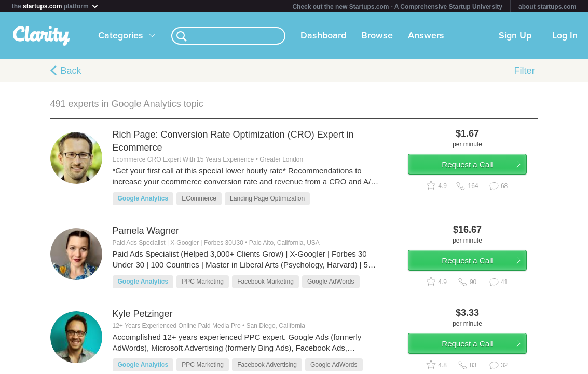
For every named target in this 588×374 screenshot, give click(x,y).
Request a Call (477, 168)
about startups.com (547, 7)
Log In (565, 36)
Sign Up (515, 36)
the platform (56, 6)
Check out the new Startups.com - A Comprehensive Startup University (397, 7)
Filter (525, 71)
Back (71, 71)
